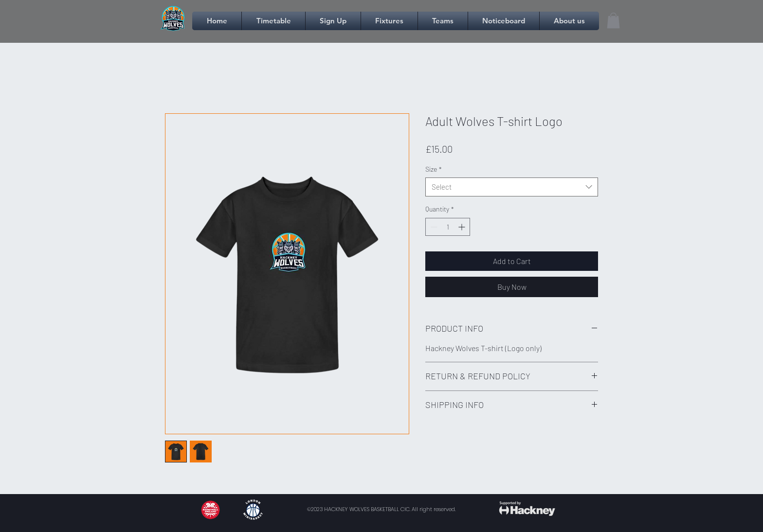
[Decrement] (433, 227)
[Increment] (463, 227)
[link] (613, 20)
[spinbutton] (448, 227)
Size (434, 169)
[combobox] (512, 187)
